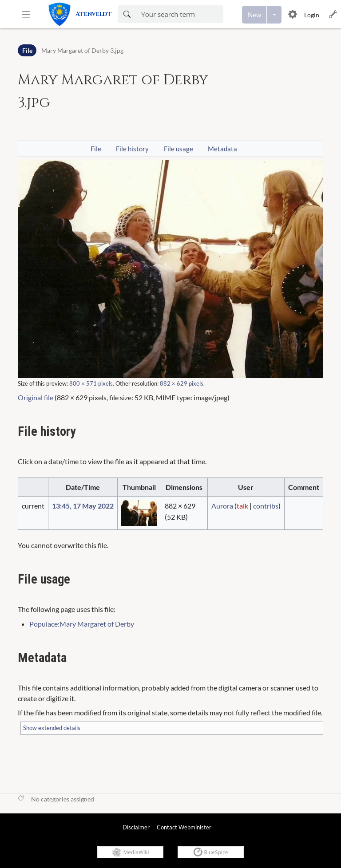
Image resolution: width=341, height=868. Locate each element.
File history (132, 149)
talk (242, 506)
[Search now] (127, 14)
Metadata (222, 149)
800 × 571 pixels (91, 383)
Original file (36, 397)
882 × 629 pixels (182, 383)
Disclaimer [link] (136, 827)
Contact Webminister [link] (184, 827)
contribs (266, 506)
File (96, 149)
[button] (26, 14)
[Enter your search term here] (179, 14)
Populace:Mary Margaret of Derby (82, 624)
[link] (83, 14)
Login (312, 15)
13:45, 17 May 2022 (83, 506)
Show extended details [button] (52, 728)
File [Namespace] (27, 50)
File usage (178, 149)
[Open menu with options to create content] (274, 15)
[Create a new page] (254, 15)
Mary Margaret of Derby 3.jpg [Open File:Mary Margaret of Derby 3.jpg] (82, 50)
